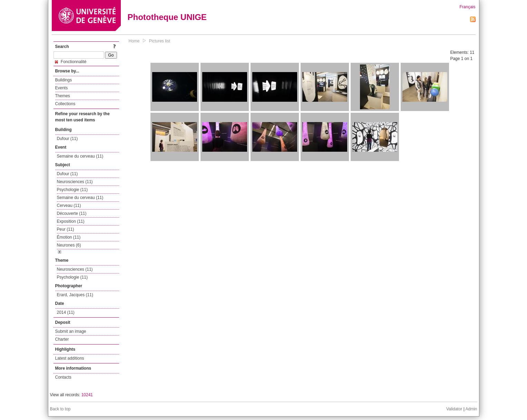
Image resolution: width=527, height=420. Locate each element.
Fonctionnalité (71, 62)
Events (62, 88)
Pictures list (160, 41)
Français (467, 7)
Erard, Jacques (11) (75, 295)
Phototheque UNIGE (167, 17)
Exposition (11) (71, 221)
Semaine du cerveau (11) (80, 156)
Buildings (64, 80)
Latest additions (70, 358)
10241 (87, 395)
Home (134, 41)
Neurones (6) (69, 245)
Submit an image (71, 331)
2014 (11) (66, 312)
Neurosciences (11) (75, 182)
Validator (454, 409)
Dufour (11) (67, 139)
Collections (65, 104)
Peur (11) (66, 229)
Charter (62, 339)
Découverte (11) (72, 213)
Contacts (63, 377)
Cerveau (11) (69, 206)
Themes (63, 96)
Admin (471, 409)
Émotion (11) (69, 237)
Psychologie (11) (72, 190)
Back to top (60, 409)
